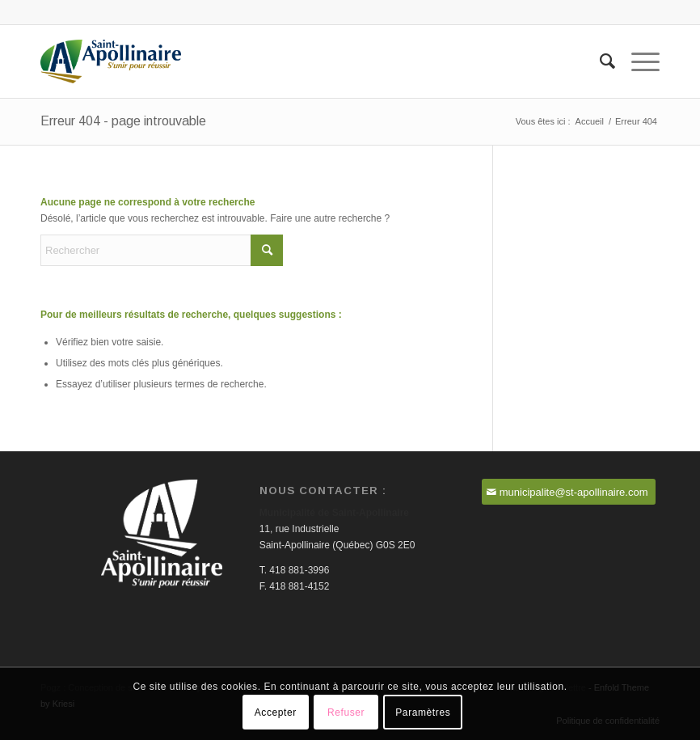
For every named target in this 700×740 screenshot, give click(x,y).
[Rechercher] (599, 61)
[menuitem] (599, 61)
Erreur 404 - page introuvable (123, 121)
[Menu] (637, 61)
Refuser (346, 713)
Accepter (276, 713)
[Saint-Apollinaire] (111, 61)
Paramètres (423, 713)
